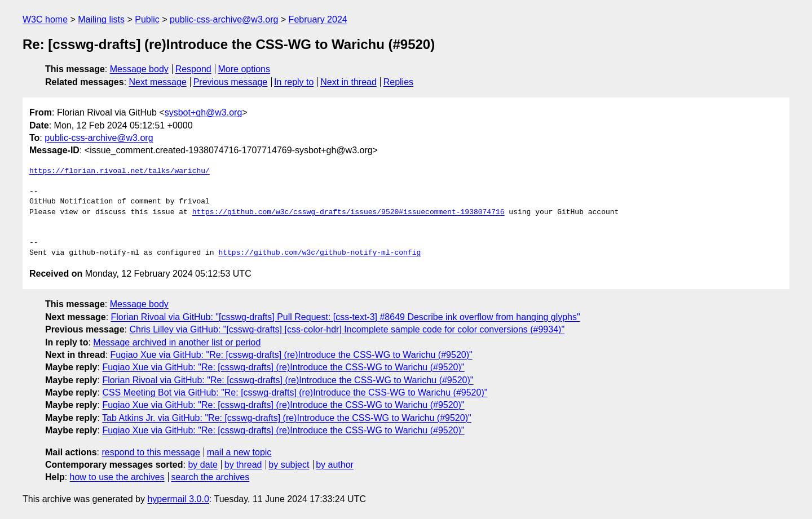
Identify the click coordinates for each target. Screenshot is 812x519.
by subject (289, 465)
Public (147, 19)
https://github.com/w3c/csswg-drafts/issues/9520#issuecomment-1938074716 (348, 212)
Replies (398, 82)
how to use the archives (117, 477)
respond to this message (151, 452)
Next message (158, 82)
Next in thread (348, 82)
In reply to (294, 82)
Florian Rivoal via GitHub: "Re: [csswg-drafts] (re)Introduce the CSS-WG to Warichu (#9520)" (288, 380)
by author (335, 465)
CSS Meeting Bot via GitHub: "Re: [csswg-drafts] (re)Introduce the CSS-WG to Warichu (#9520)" (295, 392)
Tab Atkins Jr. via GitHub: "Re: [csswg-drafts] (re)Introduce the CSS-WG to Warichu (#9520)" (287, 418)
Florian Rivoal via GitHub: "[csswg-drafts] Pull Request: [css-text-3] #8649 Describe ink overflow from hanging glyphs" (346, 317)
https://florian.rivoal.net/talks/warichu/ (120, 171)
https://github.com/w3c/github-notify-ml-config (319, 253)
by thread (243, 465)
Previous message (231, 82)
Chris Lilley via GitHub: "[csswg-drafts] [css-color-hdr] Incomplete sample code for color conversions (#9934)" (347, 329)
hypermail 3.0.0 (178, 499)
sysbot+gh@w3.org (204, 112)
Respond (193, 69)
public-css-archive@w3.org (224, 19)
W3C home (45, 19)
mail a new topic (239, 452)
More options (244, 69)
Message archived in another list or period (177, 342)
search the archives (211, 477)
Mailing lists (101, 19)
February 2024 (318, 19)
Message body (139, 69)
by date (202, 465)
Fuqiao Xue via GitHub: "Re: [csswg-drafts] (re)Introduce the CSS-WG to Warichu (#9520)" (292, 355)
